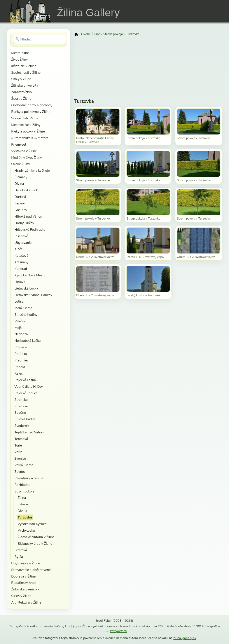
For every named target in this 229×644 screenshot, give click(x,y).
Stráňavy (21, 406)
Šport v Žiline (21, 99)
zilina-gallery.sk (185, 638)
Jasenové (21, 236)
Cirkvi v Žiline (21, 596)
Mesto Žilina (20, 53)
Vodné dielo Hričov (29, 387)
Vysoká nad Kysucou (33, 524)
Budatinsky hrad (23, 583)
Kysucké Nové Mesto (30, 275)
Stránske (21, 400)
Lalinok (23, 504)
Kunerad (21, 269)
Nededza (21, 334)
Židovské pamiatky (25, 589)
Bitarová (21, 550)
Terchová (21, 439)
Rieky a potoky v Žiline (28, 131)
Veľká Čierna (24, 465)
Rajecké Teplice (26, 393)
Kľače (18, 249)
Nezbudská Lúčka (28, 341)
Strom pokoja (24, 491)
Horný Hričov (24, 223)
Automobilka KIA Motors (30, 138)
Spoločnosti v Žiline (26, 72)
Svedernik (22, 426)
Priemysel (19, 144)
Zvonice (20, 458)
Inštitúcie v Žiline (24, 66)
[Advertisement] (148, 65)
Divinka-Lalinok (26, 190)
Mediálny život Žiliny (27, 158)
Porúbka (21, 354)
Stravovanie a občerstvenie (31, 570)
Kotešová (21, 256)
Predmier (21, 360)
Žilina (22, 498)
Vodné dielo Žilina (25, 118)
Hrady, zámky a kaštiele (32, 170)
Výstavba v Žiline (24, 151)
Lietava (20, 282)
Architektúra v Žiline (26, 602)
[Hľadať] (40, 39)
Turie (18, 445)
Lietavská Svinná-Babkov (33, 295)
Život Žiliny (19, 59)
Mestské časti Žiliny (26, 125)
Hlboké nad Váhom (29, 216)
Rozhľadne (22, 485)
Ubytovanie (23, 243)
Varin (18, 452)
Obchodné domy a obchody (32, 105)
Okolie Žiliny (20, 164)
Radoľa (20, 367)
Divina (19, 184)
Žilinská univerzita (25, 85)
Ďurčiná (20, 197)
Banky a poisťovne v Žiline (31, 112)
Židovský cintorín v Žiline (36, 537)
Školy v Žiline (21, 79)
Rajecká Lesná (25, 380)
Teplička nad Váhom (30, 432)
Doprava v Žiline (23, 576)
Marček (20, 321)
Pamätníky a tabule (29, 478)
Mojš (18, 328)
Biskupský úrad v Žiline (35, 544)
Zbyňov (20, 472)
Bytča (19, 557)
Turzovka (25, 517)
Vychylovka (26, 530)
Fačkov (20, 203)
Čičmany (21, 177)
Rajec (18, 373)
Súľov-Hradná (25, 419)
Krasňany (21, 262)
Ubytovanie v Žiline (26, 563)
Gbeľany (21, 210)
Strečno (20, 413)
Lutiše (19, 301)
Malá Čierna (23, 308)
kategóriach (118, 631)
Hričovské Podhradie (30, 230)
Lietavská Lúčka (26, 288)
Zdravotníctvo (21, 92)
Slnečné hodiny (26, 315)
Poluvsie (21, 347)
